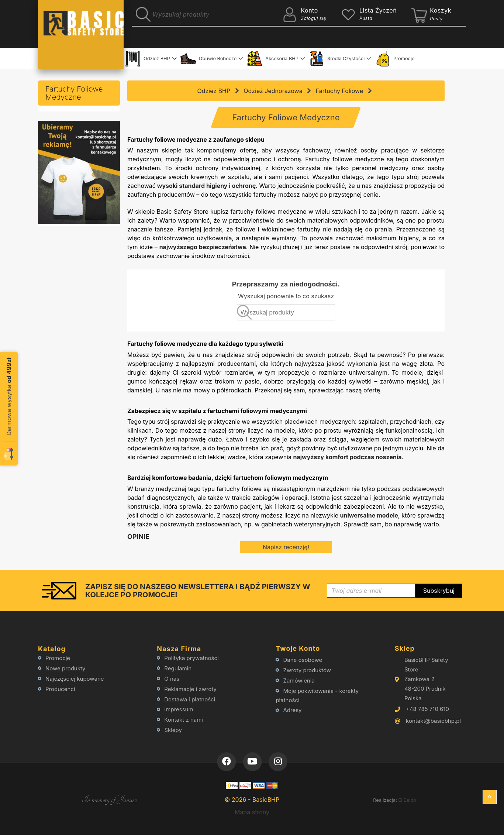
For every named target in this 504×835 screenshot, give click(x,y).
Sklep (405, 648)
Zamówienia (299, 681)
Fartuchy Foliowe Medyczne (74, 93)
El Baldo (407, 800)
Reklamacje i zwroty (190, 689)
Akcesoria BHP (273, 59)
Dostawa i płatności (190, 699)
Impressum (179, 709)
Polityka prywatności (191, 658)
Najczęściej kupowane (75, 679)
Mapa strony (252, 812)
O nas (172, 679)
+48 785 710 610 (427, 709)
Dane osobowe (303, 660)
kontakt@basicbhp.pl (433, 721)
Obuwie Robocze (209, 59)
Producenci (60, 689)
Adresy (293, 710)
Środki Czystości (337, 59)
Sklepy (173, 730)
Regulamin (178, 668)
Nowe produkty (65, 668)
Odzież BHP (148, 59)
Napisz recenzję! (286, 547)
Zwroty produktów (307, 670)
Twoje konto (298, 648)
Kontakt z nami (184, 720)
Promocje (395, 59)
